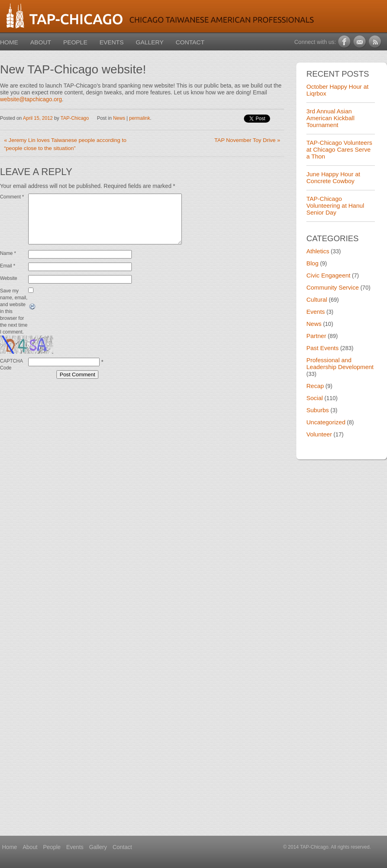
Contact (190, 42)
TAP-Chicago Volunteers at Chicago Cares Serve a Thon (339, 149)
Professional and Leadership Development (340, 363)
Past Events (322, 348)
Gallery (150, 42)
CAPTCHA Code (11, 374)
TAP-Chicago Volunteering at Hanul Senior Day (335, 206)
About (41, 42)
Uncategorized (326, 422)
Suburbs (318, 410)
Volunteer (319, 434)
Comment (12, 197)
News (119, 118)
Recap (315, 386)
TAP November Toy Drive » (247, 140)
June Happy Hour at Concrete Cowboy (333, 177)
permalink (139, 118)
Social (315, 398)
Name (8, 263)
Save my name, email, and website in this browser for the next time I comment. (14, 321)
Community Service (333, 287)
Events (112, 42)
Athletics (318, 251)
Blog (312, 263)
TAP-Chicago (75, 118)
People (75, 42)
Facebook (345, 42)
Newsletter (360, 42)
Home (9, 42)
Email (8, 275)
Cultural (317, 299)
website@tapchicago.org (31, 99)
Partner (316, 336)
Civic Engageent (328, 275)
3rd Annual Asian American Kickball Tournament (330, 118)
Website (9, 288)
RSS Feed (376, 42)
